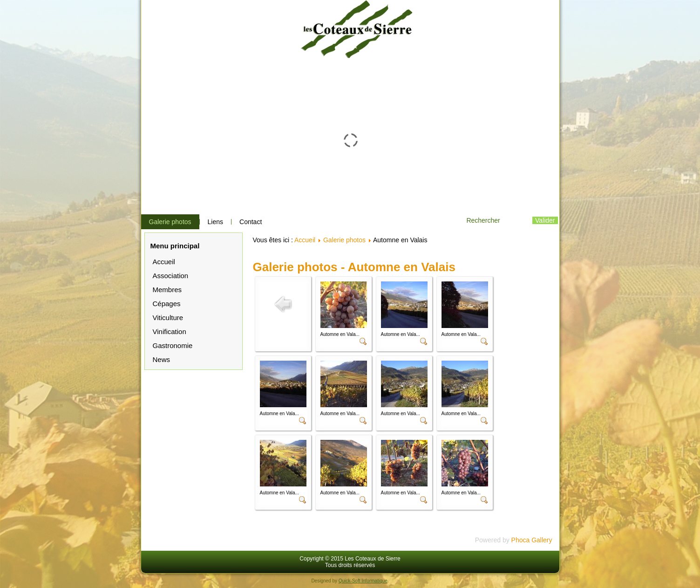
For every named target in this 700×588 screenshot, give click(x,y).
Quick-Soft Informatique (363, 581)
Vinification (170, 332)
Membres (167, 290)
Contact (251, 222)
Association (171, 276)
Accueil (164, 262)
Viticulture (168, 318)
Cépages (167, 304)
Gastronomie (173, 345)
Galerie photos (170, 222)
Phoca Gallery (532, 540)
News (162, 359)
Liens (215, 222)
